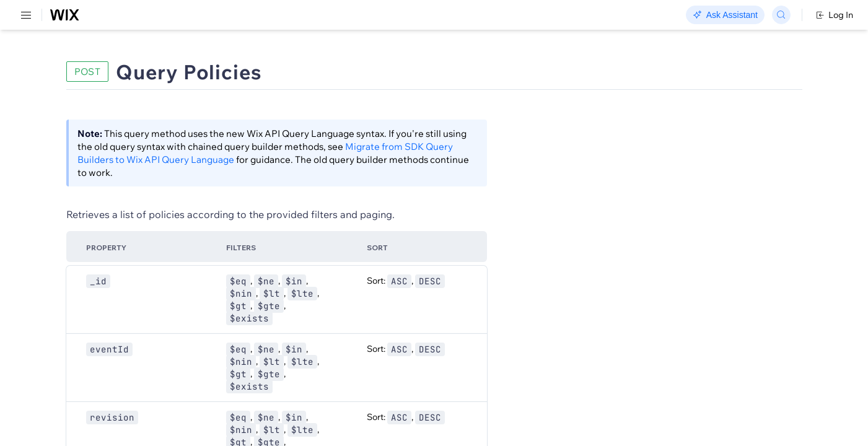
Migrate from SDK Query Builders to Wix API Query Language (348, 160)
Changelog (428, 15)
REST (46, 72)
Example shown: (625, 133)
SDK (127, 72)
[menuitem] (86, 60)
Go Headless (268, 15)
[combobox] (712, 159)
